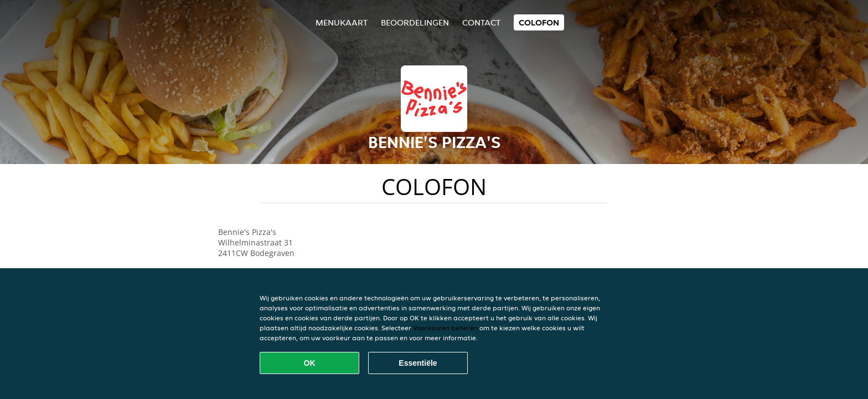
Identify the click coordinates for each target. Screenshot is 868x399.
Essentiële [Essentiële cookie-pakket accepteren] (418, 363)
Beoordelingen (415, 22)
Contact (481, 22)
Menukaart (342, 22)
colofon (539, 22)
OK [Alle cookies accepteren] (310, 363)
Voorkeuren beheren (445, 328)
